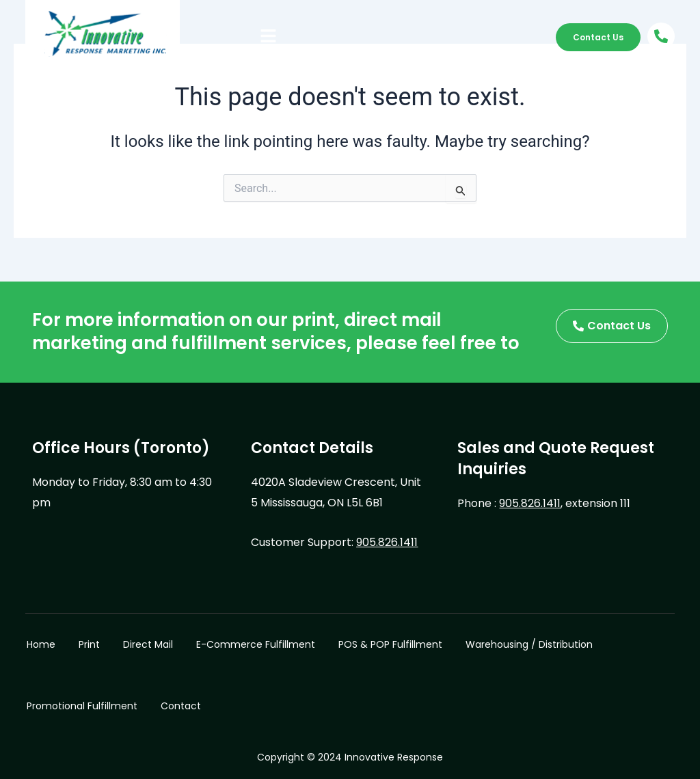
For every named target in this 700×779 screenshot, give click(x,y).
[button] (269, 37)
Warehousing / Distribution (529, 644)
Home (41, 644)
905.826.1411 (387, 542)
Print (89, 644)
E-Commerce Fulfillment (256, 644)
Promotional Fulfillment (82, 706)
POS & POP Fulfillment (390, 644)
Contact (181, 706)
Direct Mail (148, 644)
